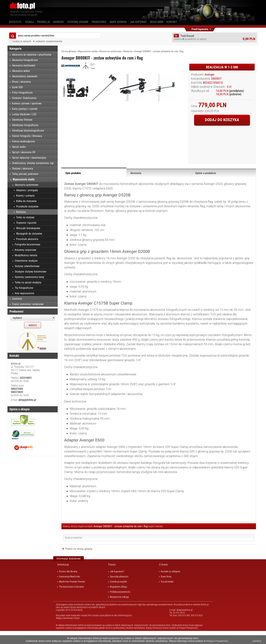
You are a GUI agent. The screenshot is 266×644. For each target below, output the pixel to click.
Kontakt (172, 22)
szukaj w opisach (22, 41)
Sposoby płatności (119, 590)
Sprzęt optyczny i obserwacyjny (29, 158)
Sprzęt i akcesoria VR (24, 152)
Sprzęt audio (19, 147)
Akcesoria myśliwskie (24, 66)
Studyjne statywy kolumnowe (31, 272)
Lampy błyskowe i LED (24, 114)
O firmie (163, 578)
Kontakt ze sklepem (170, 585)
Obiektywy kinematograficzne (28, 131)
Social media (167, 595)
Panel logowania (200, 29)
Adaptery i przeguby (27, 190)
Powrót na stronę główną (79, 562)
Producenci (99, 22)
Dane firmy (166, 590)
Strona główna (69, 51)
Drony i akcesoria (21, 82)
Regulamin (157, 22)
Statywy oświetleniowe (27, 266)
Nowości (59, 22)
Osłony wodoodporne (23, 141)
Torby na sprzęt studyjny (28, 282)
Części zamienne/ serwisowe (28, 304)
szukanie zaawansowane (49, 41)
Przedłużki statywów (27, 207)
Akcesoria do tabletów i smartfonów (32, 55)
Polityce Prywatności (217, 641)
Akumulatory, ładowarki (25, 76)
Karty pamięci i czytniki (25, 109)
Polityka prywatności (120, 605)
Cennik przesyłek (118, 595)
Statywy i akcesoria (23, 169)
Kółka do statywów (26, 201)
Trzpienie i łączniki (26, 223)
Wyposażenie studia (88, 51)
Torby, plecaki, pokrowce (25, 174)
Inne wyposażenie (25, 293)
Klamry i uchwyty (25, 196)
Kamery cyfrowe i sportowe (27, 103)
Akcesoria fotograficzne (25, 60)
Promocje (44, 22)
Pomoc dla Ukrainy (68, 585)
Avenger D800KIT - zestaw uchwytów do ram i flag (159, 51)
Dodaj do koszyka (222, 120)
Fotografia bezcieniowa (27, 244)
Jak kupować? (117, 585)
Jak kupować (138, 22)
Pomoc (112, 578)
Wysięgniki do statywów (29, 234)
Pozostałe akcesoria (27, 239)
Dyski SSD (17, 87)
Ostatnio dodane (78, 22)
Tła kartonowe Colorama (71, 600)
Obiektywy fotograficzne (25, 125)
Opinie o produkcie (206, 186)
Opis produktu (73, 186)
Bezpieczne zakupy (119, 610)
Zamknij (257, 641)
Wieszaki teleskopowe (28, 228)
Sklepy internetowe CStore (68, 631)
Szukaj (29, 22)
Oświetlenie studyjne (26, 261)
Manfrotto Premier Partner (72, 595)
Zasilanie (17, 299)
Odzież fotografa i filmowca (27, 136)
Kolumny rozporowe (26, 250)
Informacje (63, 578)
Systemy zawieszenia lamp (29, 277)
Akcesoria (136, 186)
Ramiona (128, 51)
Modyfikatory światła (26, 255)
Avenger (209, 75)
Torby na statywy (25, 217)
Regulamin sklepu (118, 600)
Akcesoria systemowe (110, 51)
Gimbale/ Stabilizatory (24, 98)
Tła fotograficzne (24, 288)
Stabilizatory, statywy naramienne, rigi (33, 163)
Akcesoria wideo (21, 71)
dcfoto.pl (15, 22)
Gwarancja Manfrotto (70, 590)
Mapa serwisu (118, 22)
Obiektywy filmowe (22, 120)
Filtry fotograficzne (22, 93)
